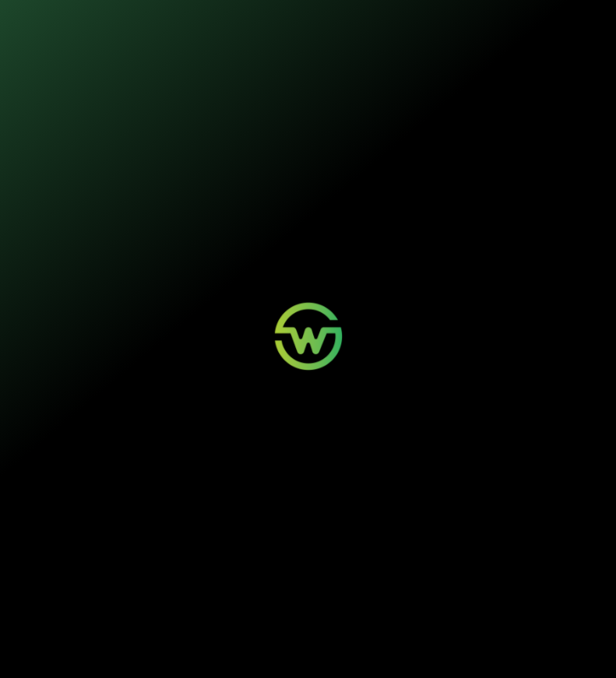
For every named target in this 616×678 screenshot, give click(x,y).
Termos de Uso (283, 645)
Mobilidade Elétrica (202, 552)
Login (287, 552)
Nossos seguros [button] (197, 21)
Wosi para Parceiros (418, 552)
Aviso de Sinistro (306, 576)
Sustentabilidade (292, 21)
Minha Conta (299, 564)
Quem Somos (515, 552)
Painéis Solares (197, 564)
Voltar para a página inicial (308, 370)
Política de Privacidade (224, 645)
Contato (399, 564)
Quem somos (373, 21)
